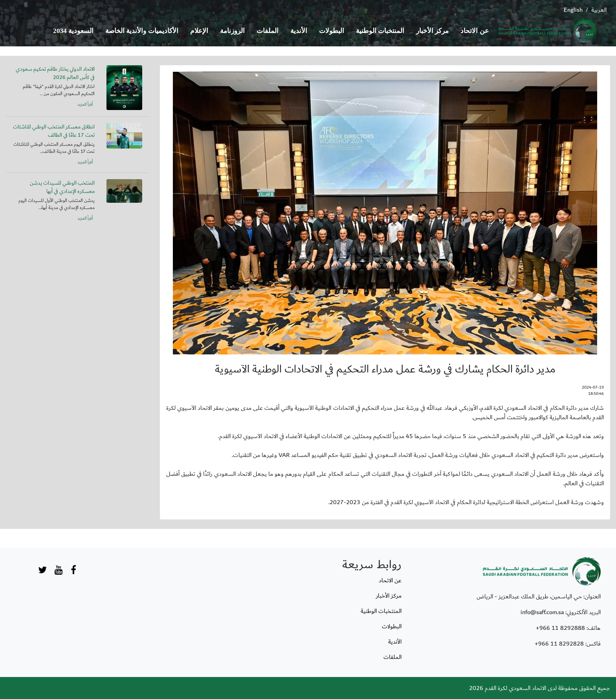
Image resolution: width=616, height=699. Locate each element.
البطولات (332, 31)
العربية (599, 10)
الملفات (268, 31)
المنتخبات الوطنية (380, 31)
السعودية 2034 (73, 31)
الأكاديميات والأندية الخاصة (142, 31)
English (573, 10)
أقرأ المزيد (85, 105)
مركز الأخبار (432, 31)
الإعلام (199, 31)
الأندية (299, 31)
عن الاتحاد (474, 31)
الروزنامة (232, 31)
